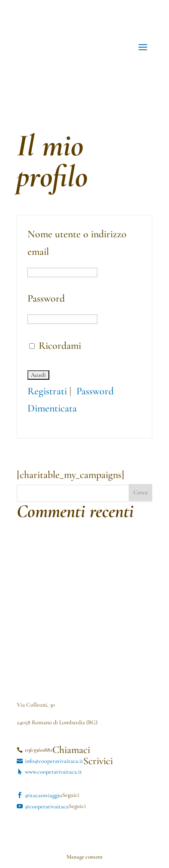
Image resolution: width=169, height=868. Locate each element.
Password (46, 298)
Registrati (47, 391)
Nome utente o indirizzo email (77, 243)
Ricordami (55, 346)
